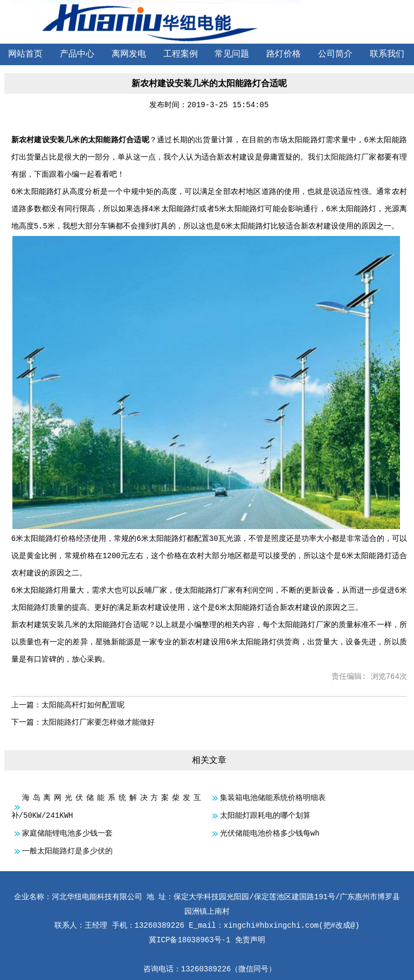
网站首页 (25, 54)
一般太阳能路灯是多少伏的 (67, 851)
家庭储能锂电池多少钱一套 (67, 833)
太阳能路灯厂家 (350, 157)
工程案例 (181, 54)
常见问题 (232, 54)
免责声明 (250, 940)
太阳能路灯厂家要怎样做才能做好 (98, 722)
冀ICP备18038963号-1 (189, 940)
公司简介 (335, 54)
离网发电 (129, 54)
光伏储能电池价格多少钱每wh (270, 833)
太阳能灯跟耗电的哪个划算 (265, 816)
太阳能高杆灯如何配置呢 (83, 705)
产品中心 (77, 54)
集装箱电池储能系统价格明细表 (273, 798)
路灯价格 (284, 54)
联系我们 (387, 54)
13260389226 (206, 969)
